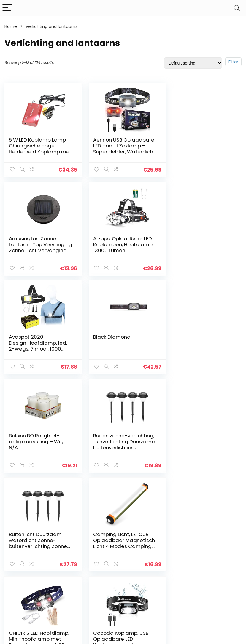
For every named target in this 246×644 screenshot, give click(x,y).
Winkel (93, 552)
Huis (90, 544)
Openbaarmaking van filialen (143, 568)
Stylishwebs (58, 635)
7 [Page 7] (133, 488)
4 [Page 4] (113, 488)
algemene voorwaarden (138, 555)
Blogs (91, 560)
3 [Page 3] (103, 488)
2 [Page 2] (94, 488)
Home (11, 26)
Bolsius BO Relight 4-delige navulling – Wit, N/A (36, 343)
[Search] (237, 8)
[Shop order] (193, 63)
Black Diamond (191, 238)
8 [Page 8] (143, 488)
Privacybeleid (138, 544)
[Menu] (7, 8)
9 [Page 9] (152, 488)
